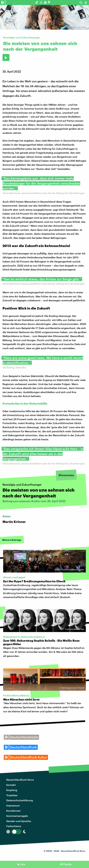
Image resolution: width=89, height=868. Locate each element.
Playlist (67, 864)
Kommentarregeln (17, 816)
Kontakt (11, 785)
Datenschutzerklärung (20, 800)
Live (23, 864)
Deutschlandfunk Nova (20, 780)
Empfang (12, 790)
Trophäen (12, 795)
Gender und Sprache (19, 821)
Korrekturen (13, 811)
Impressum (13, 805)
